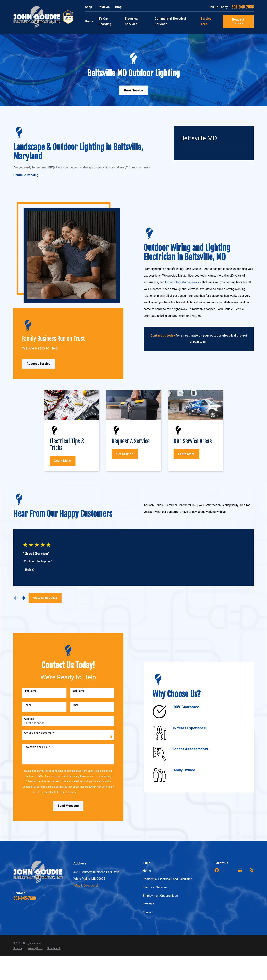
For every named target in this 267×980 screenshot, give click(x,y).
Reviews (104, 7)
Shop (89, 7)
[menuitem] (18, 948)
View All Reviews (45, 598)
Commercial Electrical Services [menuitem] (170, 21)
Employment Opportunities (160, 896)
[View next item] (23, 598)
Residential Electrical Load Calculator (167, 879)
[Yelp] (252, 870)
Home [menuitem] (89, 21)
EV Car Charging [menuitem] (105, 21)
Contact (148, 912)
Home (147, 871)
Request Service (238, 21)
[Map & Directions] (86, 885)
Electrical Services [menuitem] (132, 21)
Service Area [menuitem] (206, 21)
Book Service (134, 90)
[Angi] (228, 870)
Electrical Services (155, 887)
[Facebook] (217, 870)
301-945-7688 (243, 7)
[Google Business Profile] (240, 870)
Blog (118, 7)
